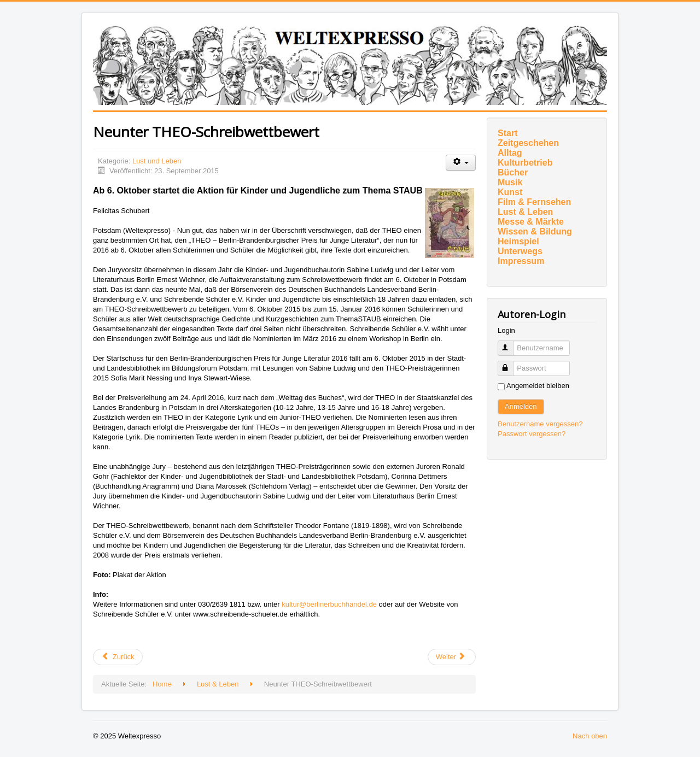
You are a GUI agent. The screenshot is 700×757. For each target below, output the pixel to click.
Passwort (511, 364)
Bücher (513, 172)
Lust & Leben (525, 212)
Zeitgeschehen (528, 143)
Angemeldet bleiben (538, 386)
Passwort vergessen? (532, 434)
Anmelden (521, 406)
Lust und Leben (157, 161)
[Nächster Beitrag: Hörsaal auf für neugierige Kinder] (452, 657)
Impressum (521, 261)
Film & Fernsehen (534, 202)
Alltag (510, 153)
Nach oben (590, 736)
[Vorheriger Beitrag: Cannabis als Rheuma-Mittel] (118, 657)
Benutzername (511, 344)
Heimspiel (518, 241)
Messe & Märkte (531, 222)
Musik (510, 182)
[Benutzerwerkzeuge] (461, 163)
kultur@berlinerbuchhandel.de (329, 604)
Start (507, 133)
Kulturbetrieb (525, 163)
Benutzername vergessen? (540, 424)
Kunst (510, 192)
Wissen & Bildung (535, 231)
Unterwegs (520, 251)
